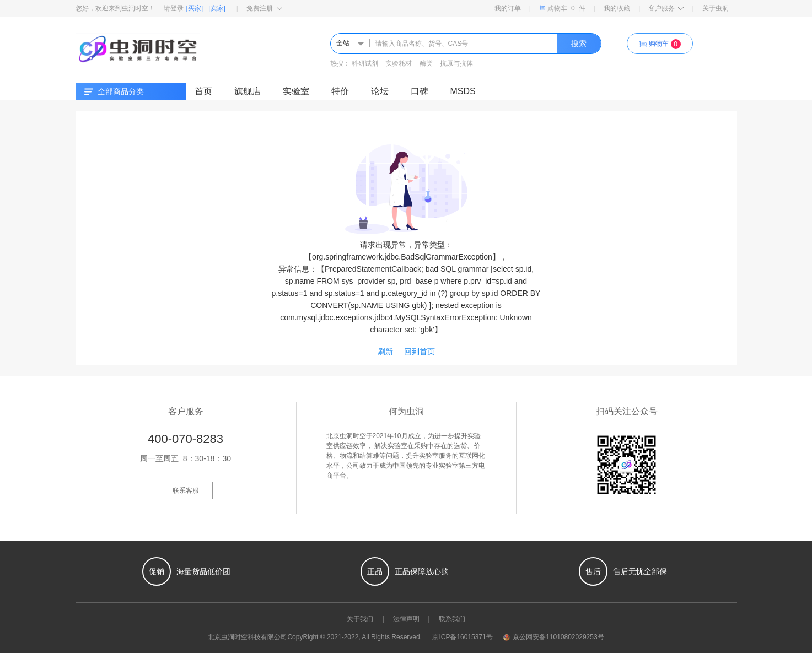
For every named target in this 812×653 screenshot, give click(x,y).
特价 (340, 91)
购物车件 (562, 8)
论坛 (380, 91)
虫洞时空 (234, 637)
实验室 (296, 91)
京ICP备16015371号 (462, 637)
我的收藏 (617, 8)
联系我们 (452, 619)
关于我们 (360, 619)
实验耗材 (399, 63)
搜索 (579, 44)
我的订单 (508, 8)
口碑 (420, 91)
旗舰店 (248, 91)
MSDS (463, 91)
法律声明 (406, 619)
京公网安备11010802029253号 (553, 637)
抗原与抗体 (456, 63)
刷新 (385, 352)
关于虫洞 (716, 8)
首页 (203, 91)
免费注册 (264, 8)
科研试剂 (365, 63)
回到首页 (420, 352)
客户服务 (666, 8)
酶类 (426, 63)
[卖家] (217, 8)
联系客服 (186, 490)
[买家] (195, 8)
